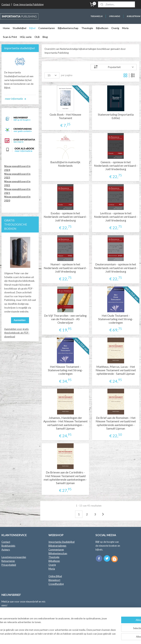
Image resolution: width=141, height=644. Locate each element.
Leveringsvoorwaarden (14, 557)
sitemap (62, 637)
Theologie (87, 28)
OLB (37, 37)
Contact (6, 4)
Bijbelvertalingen (57, 546)
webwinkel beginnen (81, 637)
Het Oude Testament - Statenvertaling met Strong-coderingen (116, 319)
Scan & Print (10, 37)
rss (68, 637)
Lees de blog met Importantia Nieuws (21, 623)
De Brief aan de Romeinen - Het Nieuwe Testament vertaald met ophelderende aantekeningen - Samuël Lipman (116, 423)
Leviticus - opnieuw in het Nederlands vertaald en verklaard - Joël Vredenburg (116, 217)
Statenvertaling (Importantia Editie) (116, 116)
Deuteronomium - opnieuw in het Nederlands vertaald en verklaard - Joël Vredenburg (116, 268)
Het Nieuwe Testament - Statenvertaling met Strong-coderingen (66, 370)
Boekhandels (8, 546)
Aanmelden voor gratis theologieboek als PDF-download (17, 333)
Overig (115, 28)
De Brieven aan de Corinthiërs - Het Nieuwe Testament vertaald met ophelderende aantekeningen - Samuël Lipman (66, 478)
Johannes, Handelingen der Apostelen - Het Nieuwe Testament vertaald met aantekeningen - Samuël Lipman (65, 423)
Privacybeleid (9, 565)
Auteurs (6, 550)
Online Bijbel (55, 576)
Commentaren (47, 28)
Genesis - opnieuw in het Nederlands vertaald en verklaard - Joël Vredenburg (116, 166)
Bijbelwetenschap (68, 28)
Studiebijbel (19, 28)
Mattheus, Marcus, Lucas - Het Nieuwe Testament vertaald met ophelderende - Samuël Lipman (116, 370)
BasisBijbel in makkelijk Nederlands (66, 164)
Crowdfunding (56, 584)
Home (6, 28)
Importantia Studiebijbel (62, 542)
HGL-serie (26, 37)
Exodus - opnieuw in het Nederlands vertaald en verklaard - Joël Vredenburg (65, 217)
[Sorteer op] (114, 67)
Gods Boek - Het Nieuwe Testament (66, 116)
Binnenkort (54, 580)
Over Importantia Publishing (28, 4)
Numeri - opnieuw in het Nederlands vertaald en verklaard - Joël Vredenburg (65, 268)
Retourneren (8, 561)
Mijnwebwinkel (111, 637)
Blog (45, 37)
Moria (125, 28)
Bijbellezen (102, 28)
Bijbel (32, 28)
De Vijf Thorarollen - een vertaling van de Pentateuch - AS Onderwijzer (66, 319)
